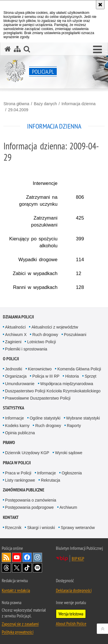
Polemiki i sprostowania (26, 349)
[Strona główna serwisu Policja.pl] (8, 49)
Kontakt (11, 517)
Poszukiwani (75, 335)
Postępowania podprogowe (30, 507)
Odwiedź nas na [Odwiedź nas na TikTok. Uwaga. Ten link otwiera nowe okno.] (27, 568)
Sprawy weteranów (78, 528)
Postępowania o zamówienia (31, 500)
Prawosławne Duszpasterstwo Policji (38, 398)
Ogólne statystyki (45, 418)
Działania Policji (18, 317)
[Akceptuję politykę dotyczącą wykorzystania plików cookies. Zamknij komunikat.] (100, 5)
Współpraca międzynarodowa (67, 384)
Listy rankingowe (20, 480)
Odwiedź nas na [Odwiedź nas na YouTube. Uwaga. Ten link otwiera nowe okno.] (17, 557)
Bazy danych (45, 104)
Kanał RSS (6, 557)
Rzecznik (13, 528)
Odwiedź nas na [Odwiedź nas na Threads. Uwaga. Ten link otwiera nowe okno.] (6, 568)
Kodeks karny (17, 426)
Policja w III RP (46, 376)
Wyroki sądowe (69, 453)
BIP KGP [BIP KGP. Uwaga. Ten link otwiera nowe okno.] (78, 558)
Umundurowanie (20, 384)
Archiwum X (16, 335)
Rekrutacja (51, 480)
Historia (72, 376)
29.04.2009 (18, 110)
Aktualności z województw (55, 327)
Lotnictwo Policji (41, 342)
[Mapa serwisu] (17, 49)
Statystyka (14, 408)
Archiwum (68, 507)
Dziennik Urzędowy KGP (27, 453)
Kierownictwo (40, 369)
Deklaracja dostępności (74, 590)
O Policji (11, 359)
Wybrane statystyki (83, 418)
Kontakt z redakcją (16, 590)
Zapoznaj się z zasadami (20, 624)
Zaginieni (13, 342)
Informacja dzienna (78, 104)
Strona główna (16, 104)
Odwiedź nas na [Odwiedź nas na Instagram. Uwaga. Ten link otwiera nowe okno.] (37, 557)
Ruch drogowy (45, 335)
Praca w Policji (17, 463)
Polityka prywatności (18, 632)
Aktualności (16, 327)
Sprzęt (90, 376)
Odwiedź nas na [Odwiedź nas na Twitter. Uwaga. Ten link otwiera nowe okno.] (17, 568)
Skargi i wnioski (41, 528)
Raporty (74, 426)
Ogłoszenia (72, 473)
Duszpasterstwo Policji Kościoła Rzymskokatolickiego (53, 391)
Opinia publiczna (20, 433)
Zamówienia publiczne (24, 490)
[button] (97, 50)
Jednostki (14, 369)
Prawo (9, 442)
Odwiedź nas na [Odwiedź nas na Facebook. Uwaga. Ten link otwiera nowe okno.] (27, 557)
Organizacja (16, 376)
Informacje (15, 418)
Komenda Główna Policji (79, 369)
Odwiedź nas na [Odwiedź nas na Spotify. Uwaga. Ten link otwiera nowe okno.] (37, 568)
